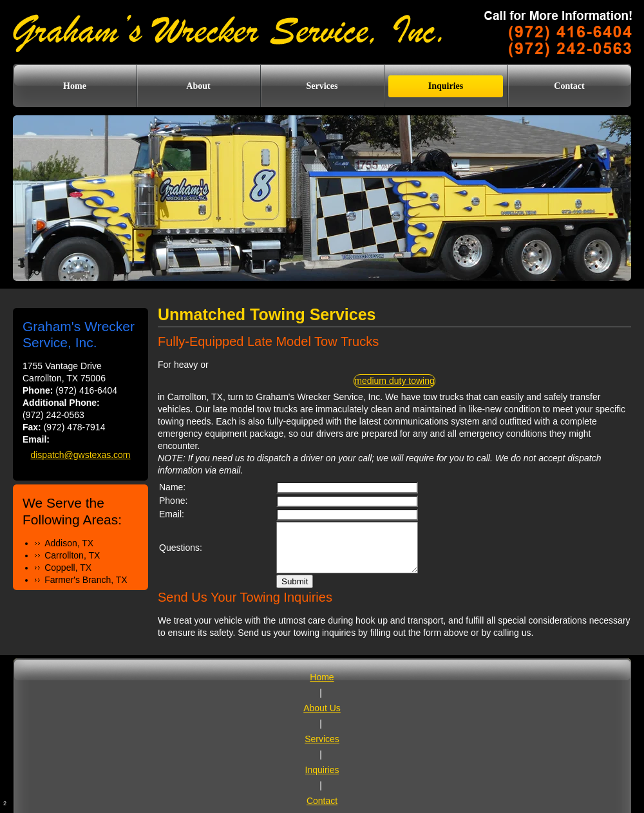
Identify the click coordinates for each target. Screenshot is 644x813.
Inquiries (322, 770)
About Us (322, 708)
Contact (322, 801)
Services (322, 739)
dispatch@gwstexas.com (80, 455)
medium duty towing (394, 381)
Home (322, 677)
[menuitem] (75, 86)
